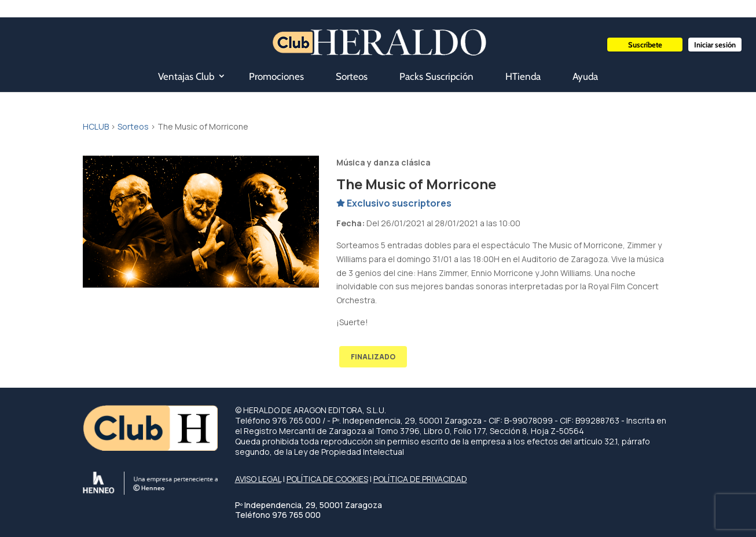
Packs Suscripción (436, 76)
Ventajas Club (186, 76)
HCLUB (96, 126)
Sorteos (352, 76)
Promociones (276, 76)
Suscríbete (645, 45)
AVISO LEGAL (258, 479)
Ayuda (585, 76)
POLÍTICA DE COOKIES (327, 479)
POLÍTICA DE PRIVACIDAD (420, 479)
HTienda (523, 76)
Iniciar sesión (715, 45)
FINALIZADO (373, 357)
